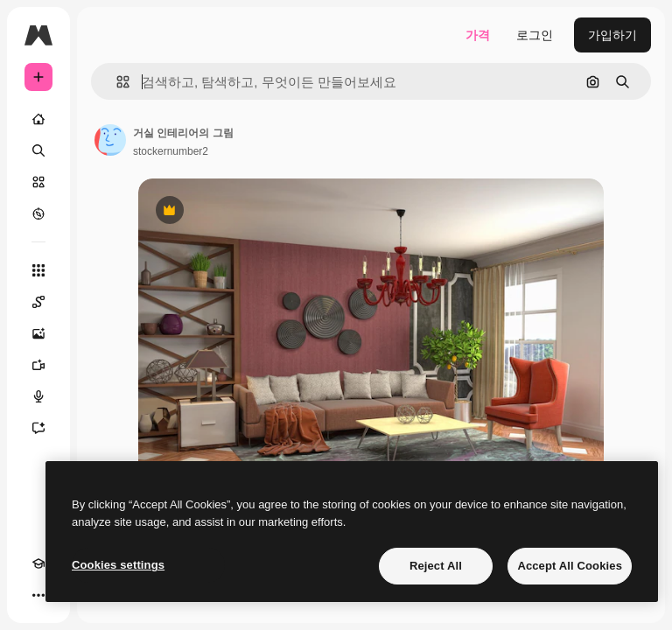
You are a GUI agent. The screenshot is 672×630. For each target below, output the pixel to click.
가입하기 (612, 35)
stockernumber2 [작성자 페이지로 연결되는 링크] (171, 151)
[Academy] (38, 563)
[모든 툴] (38, 270)
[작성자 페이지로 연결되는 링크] (110, 140)
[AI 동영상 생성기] (38, 365)
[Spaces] (38, 302)
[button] (116, 82)
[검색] (38, 150)
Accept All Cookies (570, 566)
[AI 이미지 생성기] (38, 333)
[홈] (38, 119)
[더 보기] (38, 595)
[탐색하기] (38, 213)
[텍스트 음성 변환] (38, 396)
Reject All (436, 566)
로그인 (535, 35)
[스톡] (38, 182)
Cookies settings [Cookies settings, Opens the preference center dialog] (118, 565)
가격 (478, 35)
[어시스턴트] (38, 428)
